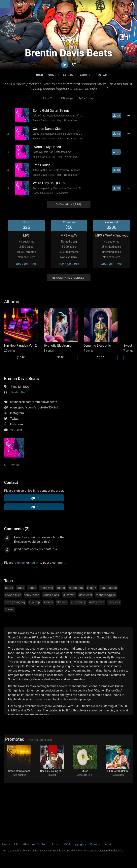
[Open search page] (133, 4)
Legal (107, 844)
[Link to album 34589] (101, 334)
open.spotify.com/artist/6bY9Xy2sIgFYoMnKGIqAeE (46, 407)
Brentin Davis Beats (21, 379)
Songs (53, 75)
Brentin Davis (40, 120)
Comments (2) (17, 529)
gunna (61, 588)
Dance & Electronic (67, 139)
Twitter (15, 419)
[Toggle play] (8, 116)
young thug (76, 588)
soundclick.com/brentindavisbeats (34, 402)
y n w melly (78, 602)
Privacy (95, 844)
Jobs (54, 844)
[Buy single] (117, 116)
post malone (108, 588)
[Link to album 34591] (21, 334)
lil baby (48, 602)
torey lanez (32, 595)
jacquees (114, 602)
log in (34, 563)
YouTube (16, 430)
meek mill (46, 588)
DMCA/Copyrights (74, 844)
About (85, 75)
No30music (118, 775)
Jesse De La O (85, 775)
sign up (20, 563)
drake (20, 588)
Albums (69, 75)
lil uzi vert (69, 595)
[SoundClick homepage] (26, 4)
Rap (59, 120)
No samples (71, 120)
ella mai (62, 602)
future (9, 588)
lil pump (34, 602)
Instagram (17, 413)
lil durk (92, 588)
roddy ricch (97, 602)
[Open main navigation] (5, 4)
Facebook (17, 424)
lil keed (10, 609)
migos (32, 588)
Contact (102, 75)
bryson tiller (13, 595)
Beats (15, 392)
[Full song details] (129, 116)
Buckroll (52, 775)
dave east (86, 595)
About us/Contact (35, 844)
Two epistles (19, 775)
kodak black (51, 595)
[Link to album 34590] (61, 334)
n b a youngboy (15, 602)
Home (39, 75)
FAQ (17, 844)
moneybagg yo (106, 595)
